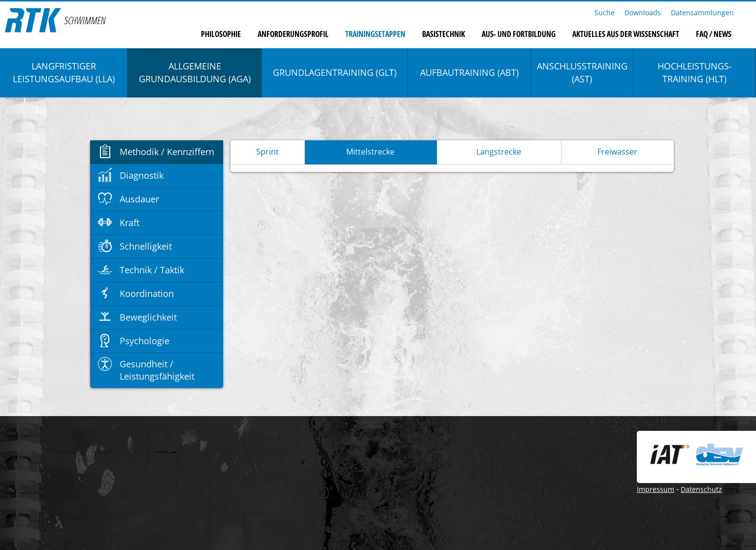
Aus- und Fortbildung (519, 34)
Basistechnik (444, 34)
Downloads (643, 13)
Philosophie (221, 34)
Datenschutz (701, 489)
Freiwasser (617, 152)
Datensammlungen (702, 13)
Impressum (656, 489)
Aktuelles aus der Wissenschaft (626, 34)
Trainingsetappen (375, 34)
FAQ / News (714, 34)
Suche (605, 13)
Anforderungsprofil (293, 34)
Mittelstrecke (370, 152)
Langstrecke (499, 152)
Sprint (267, 152)
